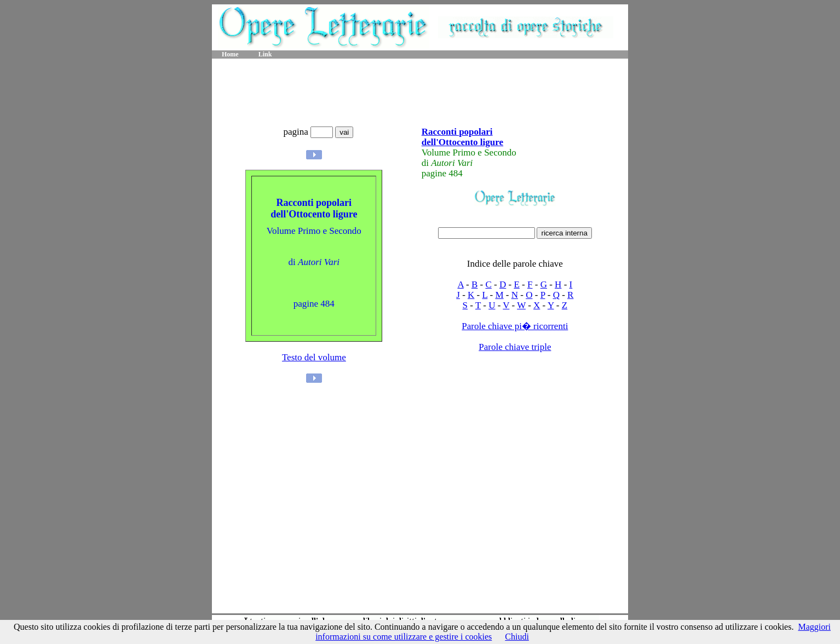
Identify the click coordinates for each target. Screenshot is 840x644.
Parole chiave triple (515, 347)
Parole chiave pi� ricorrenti (515, 326)
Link (265, 54)
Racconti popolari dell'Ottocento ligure (462, 137)
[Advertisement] (420, 93)
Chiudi (517, 637)
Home (230, 54)
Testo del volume (314, 357)
